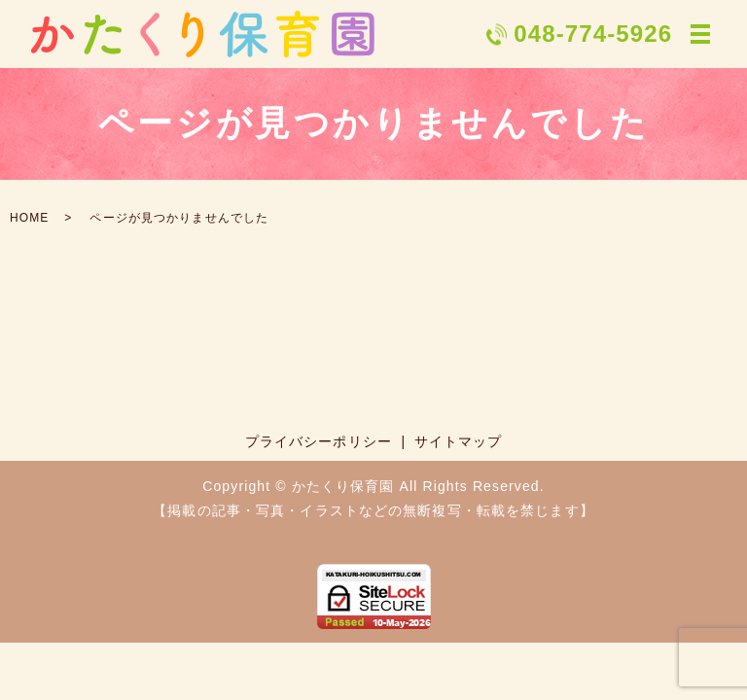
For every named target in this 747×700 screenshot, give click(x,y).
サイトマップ (459, 441)
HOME (29, 218)
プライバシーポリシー (319, 441)
